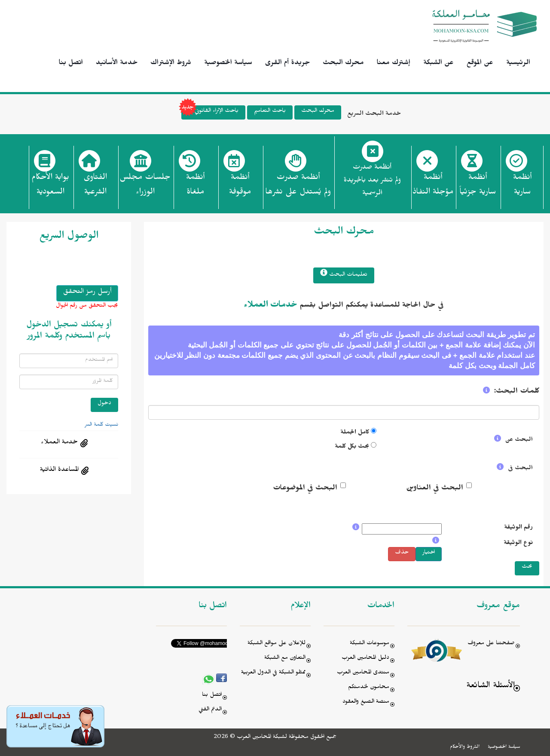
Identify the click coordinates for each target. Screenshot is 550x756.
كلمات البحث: (517, 392)
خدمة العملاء (59, 443)
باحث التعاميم (270, 112)
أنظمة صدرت (298, 187)
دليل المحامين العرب (365, 659)
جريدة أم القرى (287, 64)
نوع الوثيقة (518, 544)
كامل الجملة (355, 433)
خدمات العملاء (270, 306)
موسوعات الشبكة (370, 644)
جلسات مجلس (145, 187)
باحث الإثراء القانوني (210, 112)
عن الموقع (480, 64)
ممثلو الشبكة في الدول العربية (273, 673)
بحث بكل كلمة (352, 447)
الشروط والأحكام (465, 747)
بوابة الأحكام (50, 187)
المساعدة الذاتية (59, 470)
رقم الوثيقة (518, 528)
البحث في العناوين (435, 489)
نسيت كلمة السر (101, 425)
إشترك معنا (394, 64)
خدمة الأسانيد (117, 64)
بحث (527, 567)
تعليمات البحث (344, 274)
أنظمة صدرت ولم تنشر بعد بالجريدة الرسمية (372, 181)
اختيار (429, 553)
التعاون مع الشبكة (285, 659)
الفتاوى (95, 187)
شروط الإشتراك (171, 64)
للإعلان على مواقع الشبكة (277, 644)
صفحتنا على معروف (491, 644)
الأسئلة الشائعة (490, 687)
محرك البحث (343, 64)
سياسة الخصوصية (228, 64)
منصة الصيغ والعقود (366, 702)
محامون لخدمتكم (369, 688)
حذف (402, 553)
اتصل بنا (71, 64)
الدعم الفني (210, 710)
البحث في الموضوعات (305, 489)
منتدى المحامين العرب (363, 673)
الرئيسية (518, 64)
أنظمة (522, 187)
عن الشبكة (438, 64)
